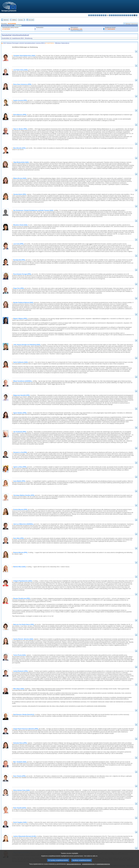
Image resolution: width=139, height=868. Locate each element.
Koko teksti (31, 20)
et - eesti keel (99, 15)
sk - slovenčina (130, 15)
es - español (91, 15)
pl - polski (124, 15)
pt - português (126, 15)
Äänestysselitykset (76, 30)
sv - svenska (137, 15)
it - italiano (112, 15)
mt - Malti (120, 15)
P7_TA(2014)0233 (110, 29)
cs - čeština (93, 15)
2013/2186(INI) (12, 24)
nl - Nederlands (122, 15)
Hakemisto (6, 20)
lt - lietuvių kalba (116, 15)
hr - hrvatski (110, 15)
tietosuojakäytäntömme (74, 864)
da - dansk (95, 15)
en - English (104, 15)
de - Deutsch (97, 15)
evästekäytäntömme (88, 864)
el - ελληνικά (101, 15)
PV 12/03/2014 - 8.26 (76, 29)
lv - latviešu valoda (114, 15)
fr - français (106, 15)
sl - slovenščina (132, 15)
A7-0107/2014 (6, 29)
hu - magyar (118, 15)
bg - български (89, 15)
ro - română (128, 15)
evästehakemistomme (103, 864)
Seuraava (21, 20)
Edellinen (14, 20)
